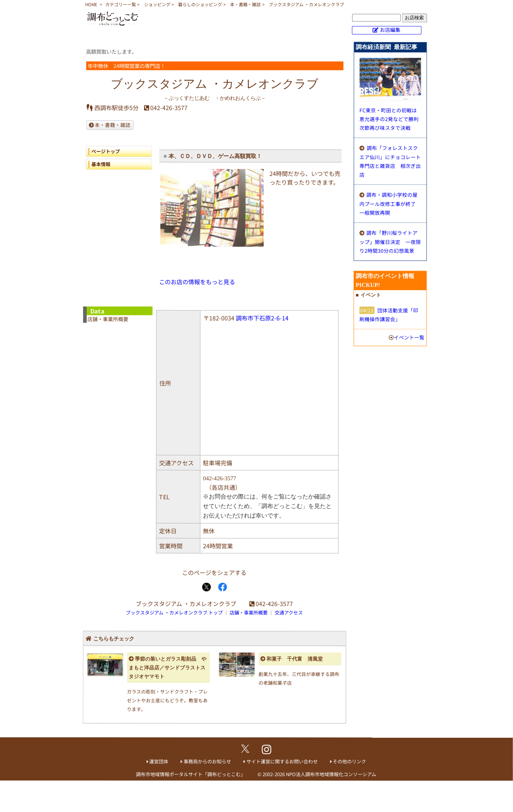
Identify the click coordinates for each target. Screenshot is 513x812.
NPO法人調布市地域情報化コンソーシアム (331, 774)
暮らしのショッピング (200, 4)
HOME (91, 4)
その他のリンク (349, 762)
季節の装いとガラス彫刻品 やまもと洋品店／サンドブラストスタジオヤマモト (168, 668)
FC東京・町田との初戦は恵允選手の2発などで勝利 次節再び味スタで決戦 (392, 119)
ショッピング (157, 4)
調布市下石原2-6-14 (262, 318)
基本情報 (101, 164)
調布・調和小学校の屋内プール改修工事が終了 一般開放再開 (390, 204)
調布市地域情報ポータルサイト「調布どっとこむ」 (191, 774)
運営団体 (159, 761)
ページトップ (106, 151)
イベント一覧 (409, 337)
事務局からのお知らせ (207, 761)
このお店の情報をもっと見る (197, 282)
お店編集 (390, 30)
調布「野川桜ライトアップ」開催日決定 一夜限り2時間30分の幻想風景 (390, 242)
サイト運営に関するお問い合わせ (282, 761)
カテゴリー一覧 (121, 4)
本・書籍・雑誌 (245, 4)
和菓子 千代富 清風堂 (295, 659)
